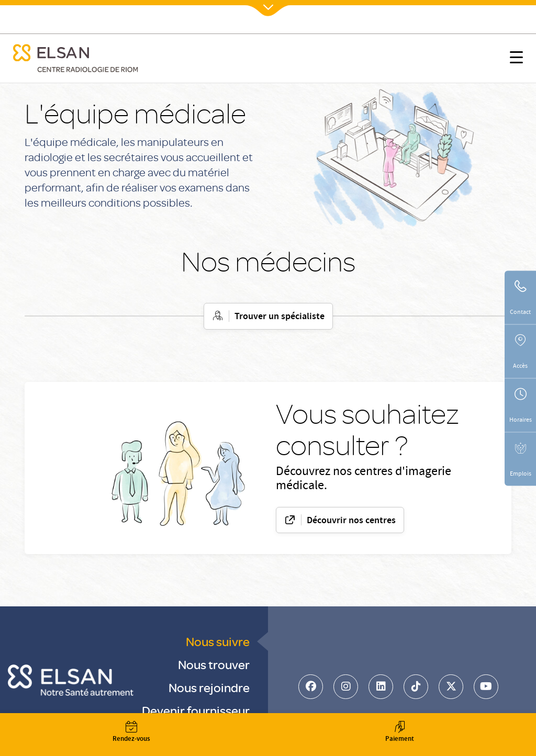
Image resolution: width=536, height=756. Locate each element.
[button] (516, 59)
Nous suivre (218, 641)
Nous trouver (214, 664)
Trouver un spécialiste (280, 317)
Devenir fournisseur (196, 710)
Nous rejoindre (209, 687)
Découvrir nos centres (351, 521)
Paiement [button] (399, 733)
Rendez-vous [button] (131, 733)
